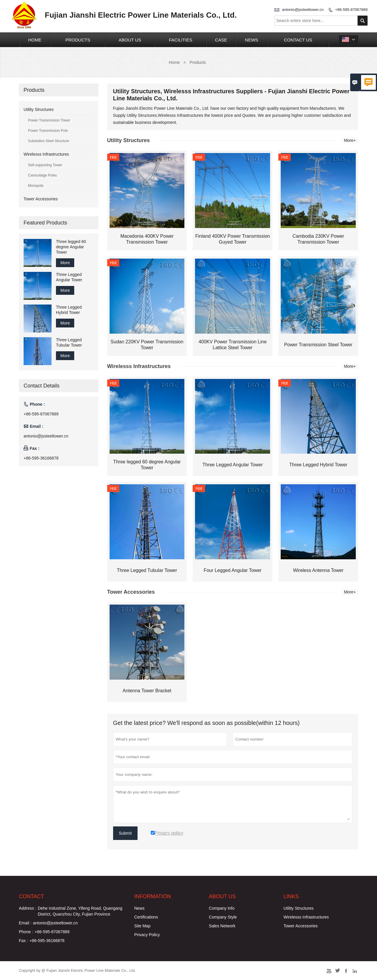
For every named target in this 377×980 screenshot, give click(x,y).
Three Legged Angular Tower (69, 277)
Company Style (223, 917)
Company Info (222, 908)
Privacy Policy (147, 935)
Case (221, 40)
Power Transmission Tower (49, 120)
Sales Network (222, 926)
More (65, 263)
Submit (125, 833)
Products (78, 40)
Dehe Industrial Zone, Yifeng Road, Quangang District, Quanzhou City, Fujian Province (80, 911)
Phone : (26, 932)
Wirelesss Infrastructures (46, 154)
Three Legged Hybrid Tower (69, 310)
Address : (28, 908)
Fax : (23, 941)
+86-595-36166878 (41, 458)
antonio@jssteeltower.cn (303, 10)
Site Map (142, 926)
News (252, 40)
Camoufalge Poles (42, 175)
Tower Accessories (41, 199)
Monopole (36, 186)
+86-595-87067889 (351, 10)
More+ (350, 140)
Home (35, 40)
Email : (25, 923)
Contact (32, 896)
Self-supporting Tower (45, 165)
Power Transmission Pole (48, 131)
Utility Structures (39, 109)
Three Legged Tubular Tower (69, 342)
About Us (130, 40)
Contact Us (298, 40)
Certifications (146, 917)
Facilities (180, 40)
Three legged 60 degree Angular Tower (71, 247)
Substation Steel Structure (48, 141)
